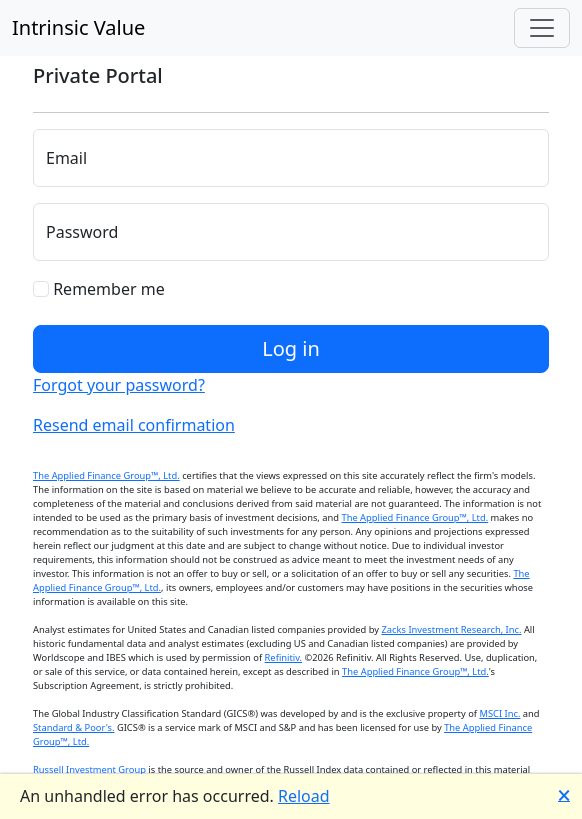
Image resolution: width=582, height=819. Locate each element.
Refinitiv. (284, 657)
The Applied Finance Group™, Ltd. (106, 475)
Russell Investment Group (89, 769)
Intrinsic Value (78, 27)
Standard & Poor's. (73, 727)
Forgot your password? (119, 385)
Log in (291, 348)
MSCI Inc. (499, 713)
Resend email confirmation (134, 425)
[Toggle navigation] (542, 28)
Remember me (99, 289)
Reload (304, 796)
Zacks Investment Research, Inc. (451, 629)
